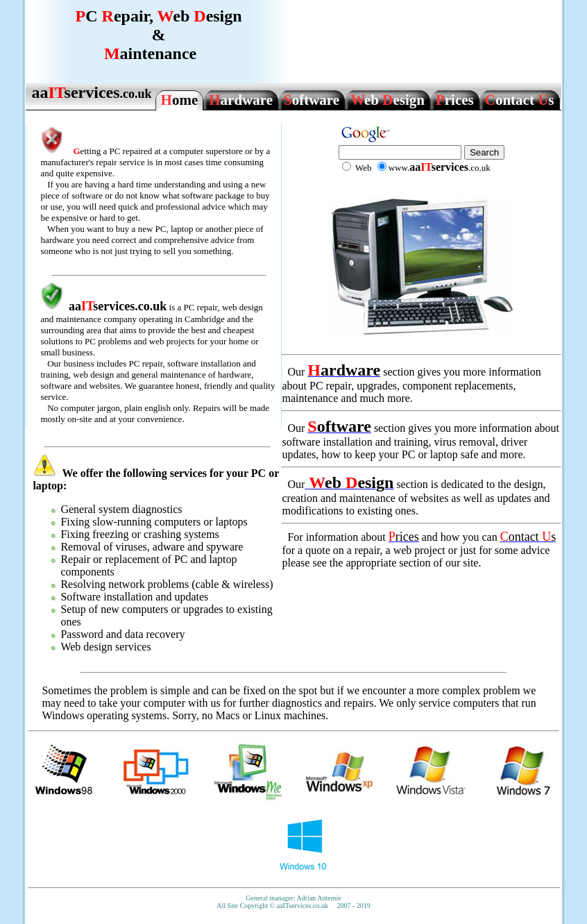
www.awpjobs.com (294, 915)
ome (180, 100)
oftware (312, 100)
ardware (241, 100)
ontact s (520, 100)
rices (455, 100)
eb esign (388, 100)
